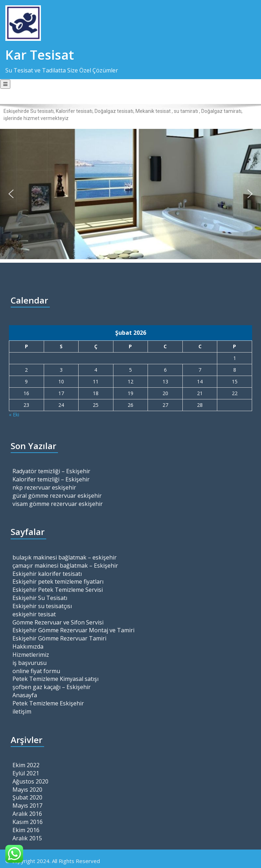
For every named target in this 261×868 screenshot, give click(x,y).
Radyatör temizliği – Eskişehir (51, 471)
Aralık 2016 (27, 814)
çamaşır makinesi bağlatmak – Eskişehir (65, 566)
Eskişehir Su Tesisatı (40, 598)
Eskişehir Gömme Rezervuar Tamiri (59, 638)
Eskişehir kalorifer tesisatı (47, 574)
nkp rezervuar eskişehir (44, 487)
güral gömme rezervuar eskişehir (57, 496)
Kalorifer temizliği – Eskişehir (51, 479)
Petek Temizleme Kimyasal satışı (55, 679)
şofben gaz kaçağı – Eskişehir (52, 687)
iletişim (22, 711)
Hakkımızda (28, 646)
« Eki (14, 414)
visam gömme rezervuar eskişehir (58, 504)
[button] (11, 194)
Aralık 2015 (27, 838)
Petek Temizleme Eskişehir (48, 703)
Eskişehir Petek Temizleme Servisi (58, 590)
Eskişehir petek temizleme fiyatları (58, 582)
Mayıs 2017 (27, 806)
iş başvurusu (30, 663)
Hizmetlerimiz (31, 655)
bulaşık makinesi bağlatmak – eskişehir (65, 557)
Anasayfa (25, 695)
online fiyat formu (36, 671)
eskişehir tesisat (34, 614)
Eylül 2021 (26, 773)
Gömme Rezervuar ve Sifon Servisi (58, 622)
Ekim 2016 (26, 830)
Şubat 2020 (27, 797)
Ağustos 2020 (30, 781)
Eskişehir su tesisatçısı (42, 606)
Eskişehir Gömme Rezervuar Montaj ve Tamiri (73, 630)
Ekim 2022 (26, 765)
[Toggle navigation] (5, 84)
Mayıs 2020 (27, 790)
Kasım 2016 (28, 822)
